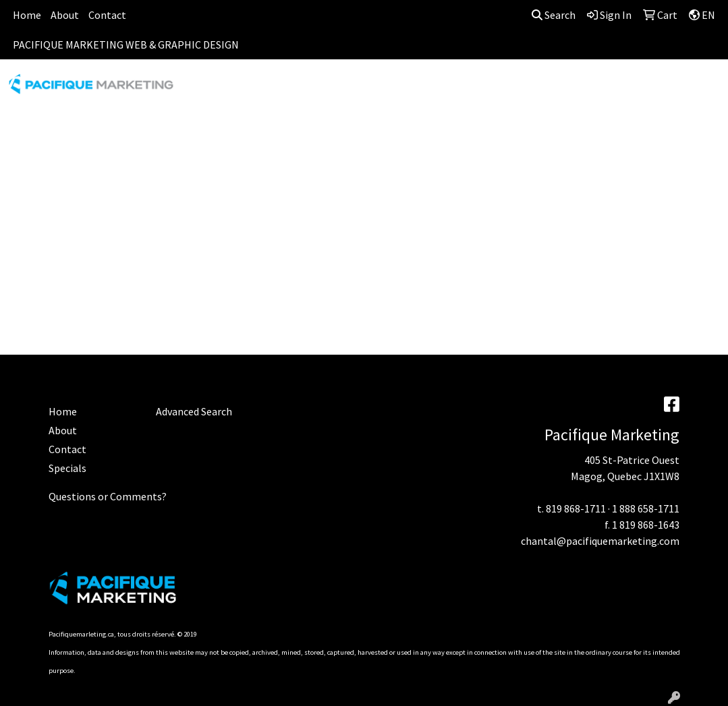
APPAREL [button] (209, 89)
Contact (107, 15)
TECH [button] (691, 89)
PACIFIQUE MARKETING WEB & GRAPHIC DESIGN (126, 45)
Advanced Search (194, 411)
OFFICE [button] (638, 89)
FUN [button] (453, 89)
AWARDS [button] (273, 89)
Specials (67, 468)
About (65, 15)
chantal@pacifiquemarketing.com (600, 541)
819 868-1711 (576, 508)
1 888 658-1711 (646, 508)
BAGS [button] (328, 89)
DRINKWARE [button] (392, 89)
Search (554, 15)
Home (27, 15)
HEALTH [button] (580, 89)
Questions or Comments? (108, 496)
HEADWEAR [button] (512, 89)
